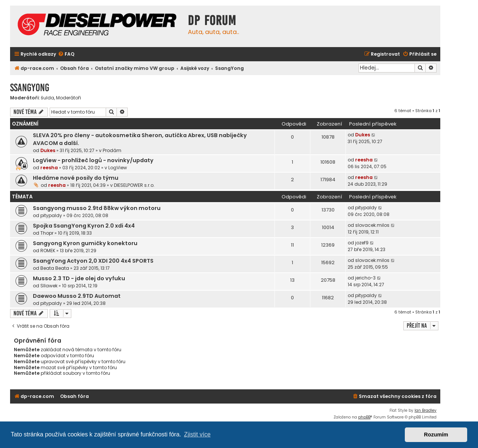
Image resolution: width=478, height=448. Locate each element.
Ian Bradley (426, 410)
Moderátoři (69, 98)
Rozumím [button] (436, 435)
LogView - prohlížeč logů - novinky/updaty (93, 160)
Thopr (47, 233)
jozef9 (362, 243)
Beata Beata (55, 268)
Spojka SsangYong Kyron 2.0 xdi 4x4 (84, 226)
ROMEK (48, 251)
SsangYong (30, 88)
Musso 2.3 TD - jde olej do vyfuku (79, 278)
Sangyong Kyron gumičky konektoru (85, 243)
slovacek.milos (372, 225)
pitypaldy (51, 215)
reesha (49, 168)
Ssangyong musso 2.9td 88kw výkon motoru (97, 208)
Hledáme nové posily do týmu (76, 178)
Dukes (48, 150)
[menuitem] (66, 54)
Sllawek (49, 286)
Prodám (112, 150)
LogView (118, 168)
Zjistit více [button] (197, 434)
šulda (47, 98)
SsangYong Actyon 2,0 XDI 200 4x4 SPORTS (93, 261)
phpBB (364, 417)
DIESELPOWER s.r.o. (134, 185)
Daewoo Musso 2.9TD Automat (77, 296)
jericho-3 (365, 278)
